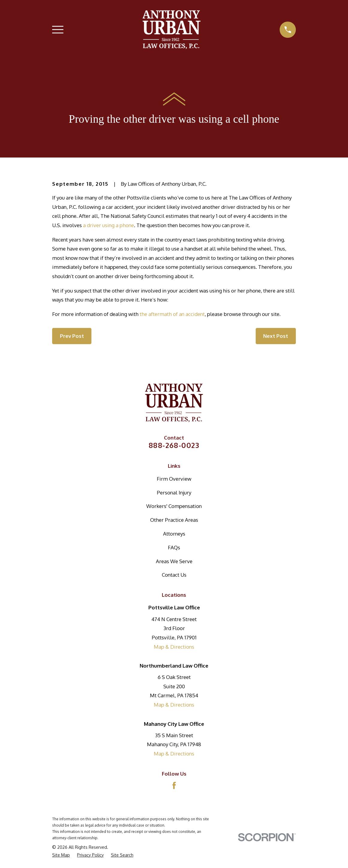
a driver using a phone (109, 225)
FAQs (174, 547)
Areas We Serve (174, 561)
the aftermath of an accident (172, 314)
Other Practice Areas (174, 520)
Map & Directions (174, 647)
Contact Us (174, 575)
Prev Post (72, 336)
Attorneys (174, 534)
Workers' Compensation (174, 506)
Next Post (276, 336)
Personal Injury (174, 493)
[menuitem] (61, 855)
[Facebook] (174, 785)
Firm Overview (174, 479)
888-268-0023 (174, 445)
